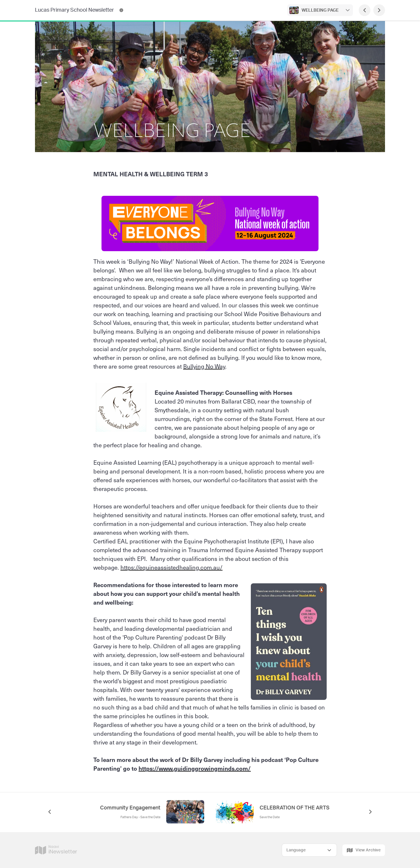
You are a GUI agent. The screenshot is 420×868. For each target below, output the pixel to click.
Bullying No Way (204, 366)
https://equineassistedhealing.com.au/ (171, 567)
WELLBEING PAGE (320, 10)
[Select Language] (309, 850)
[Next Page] (379, 10)
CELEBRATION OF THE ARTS (295, 808)
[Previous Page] (365, 10)
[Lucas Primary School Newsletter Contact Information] (121, 10)
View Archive (364, 850)
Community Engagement (130, 808)
